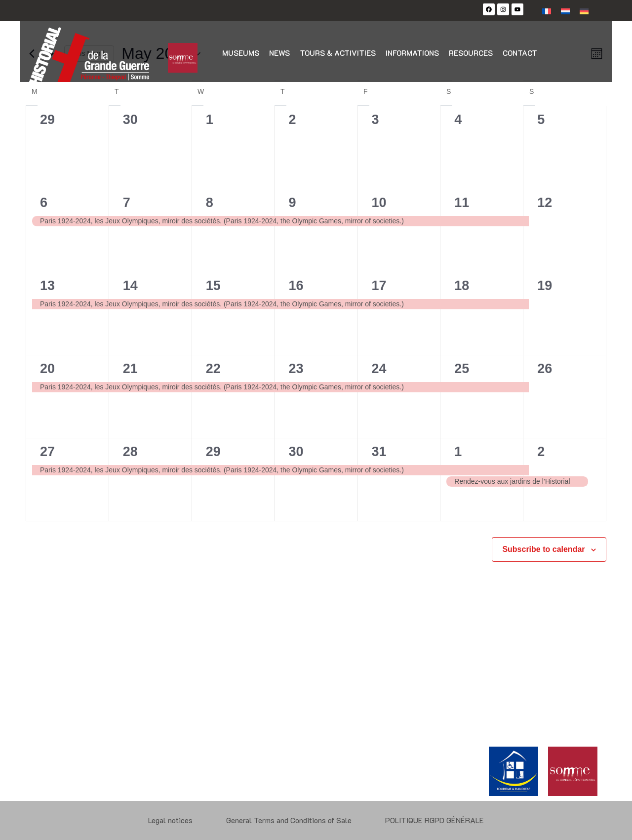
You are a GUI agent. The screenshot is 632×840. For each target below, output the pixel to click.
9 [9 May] (293, 203)
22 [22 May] (213, 369)
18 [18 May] (462, 286)
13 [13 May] (47, 286)
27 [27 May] (47, 452)
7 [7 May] (127, 203)
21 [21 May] (130, 369)
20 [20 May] (47, 369)
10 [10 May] (379, 203)
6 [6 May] (44, 203)
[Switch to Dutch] (565, 11)
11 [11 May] (462, 203)
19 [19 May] (545, 286)
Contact (520, 53)
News (279, 53)
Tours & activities (338, 53)
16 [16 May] (296, 286)
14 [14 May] (130, 286)
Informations (412, 53)
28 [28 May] (130, 452)
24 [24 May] (379, 369)
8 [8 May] (210, 203)
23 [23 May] (296, 369)
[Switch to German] (584, 11)
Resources (471, 53)
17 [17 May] (379, 286)
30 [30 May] (296, 452)
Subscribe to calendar (543, 549)
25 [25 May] (462, 369)
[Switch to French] (547, 11)
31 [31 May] (379, 452)
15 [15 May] (213, 286)
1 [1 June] (458, 452)
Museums (241, 53)
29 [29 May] (213, 452)
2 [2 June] (541, 452)
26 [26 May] (545, 369)
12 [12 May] (545, 203)
